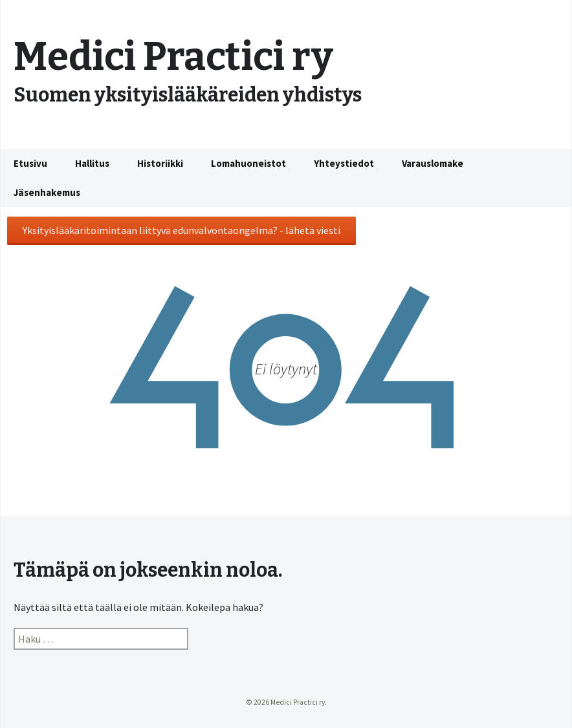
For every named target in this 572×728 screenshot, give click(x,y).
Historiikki (160, 163)
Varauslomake (433, 163)
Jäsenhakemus (47, 192)
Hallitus (92, 163)
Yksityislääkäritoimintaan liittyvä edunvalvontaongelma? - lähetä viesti (181, 230)
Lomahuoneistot (248, 163)
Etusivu (30, 163)
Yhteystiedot (344, 163)
